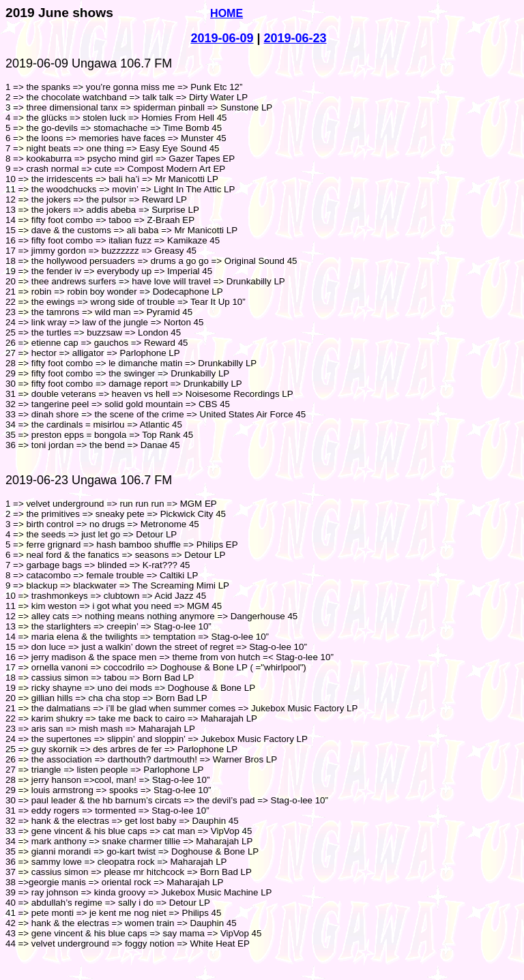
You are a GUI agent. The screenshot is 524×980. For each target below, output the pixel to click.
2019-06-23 (295, 38)
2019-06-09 (222, 38)
